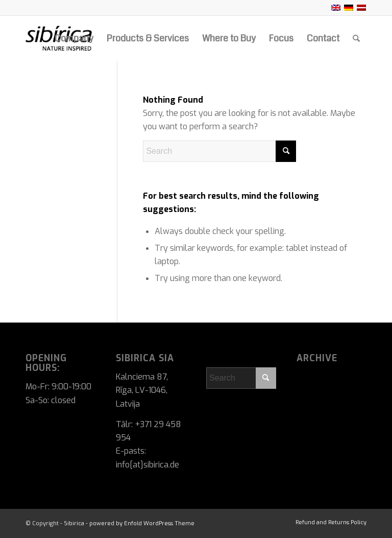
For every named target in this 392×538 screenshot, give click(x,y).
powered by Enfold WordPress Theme (142, 523)
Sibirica (74, 523)
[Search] (356, 38)
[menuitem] (74, 38)
